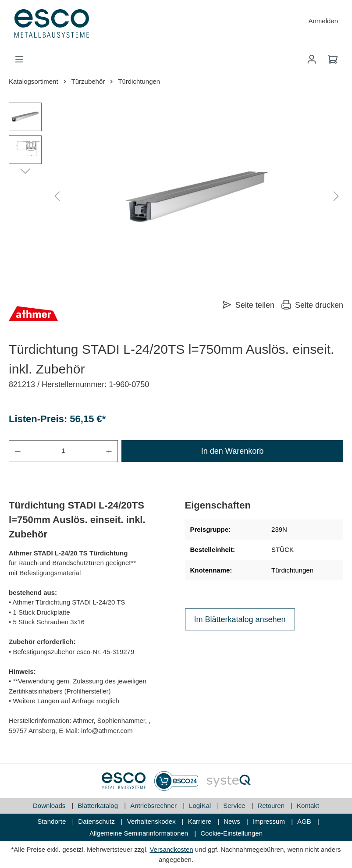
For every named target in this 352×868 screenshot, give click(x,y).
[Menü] (19, 59)
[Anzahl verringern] (18, 451)
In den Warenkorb (232, 451)
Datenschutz (97, 821)
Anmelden (323, 21)
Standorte (52, 821)
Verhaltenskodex (152, 821)
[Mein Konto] (312, 59)
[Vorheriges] (57, 197)
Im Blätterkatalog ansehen (240, 619)
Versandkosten (171, 849)
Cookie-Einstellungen (231, 833)
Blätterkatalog (99, 806)
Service (235, 806)
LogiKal (201, 806)
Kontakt (308, 806)
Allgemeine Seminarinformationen (140, 833)
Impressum (270, 821)
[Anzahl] (63, 451)
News (233, 821)
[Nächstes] (336, 197)
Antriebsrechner (154, 806)
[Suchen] (291, 59)
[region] (176, 197)
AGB (305, 821)
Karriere (201, 821)
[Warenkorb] (333, 59)
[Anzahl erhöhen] (109, 451)
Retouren (272, 806)
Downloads (50, 806)
